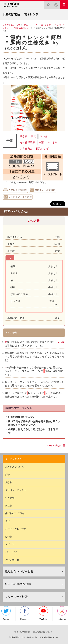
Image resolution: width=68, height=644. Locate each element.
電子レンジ (46, 25)
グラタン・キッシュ (16, 490)
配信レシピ (42, 149)
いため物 (10, 498)
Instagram (62, 613)
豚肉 (34, 136)
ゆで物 (9, 537)
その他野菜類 (28, 142)
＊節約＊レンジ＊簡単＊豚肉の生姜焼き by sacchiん (33, 43)
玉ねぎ (44, 136)
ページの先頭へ (54, 446)
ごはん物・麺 (12, 560)
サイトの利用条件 (22, 632)
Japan (55, 4)
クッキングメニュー (16, 459)
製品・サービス (31, 25)
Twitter (6, 613)
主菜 (41, 142)
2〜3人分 (34, 221)
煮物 (8, 521)
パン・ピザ (11, 552)
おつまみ (52, 142)
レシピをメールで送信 (20, 197)
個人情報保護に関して (43, 632)
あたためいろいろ (15, 467)
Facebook (25, 613)
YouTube (43, 613)
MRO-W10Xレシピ (22, 28)
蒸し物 (9, 506)
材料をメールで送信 (45, 190)
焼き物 (24, 136)
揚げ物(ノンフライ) (15, 513)
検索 (47, 4)
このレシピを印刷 (18, 190)
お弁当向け (26, 149)
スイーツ (10, 544)
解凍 (8, 474)
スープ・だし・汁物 (16, 529)
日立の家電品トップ (11, 25)
